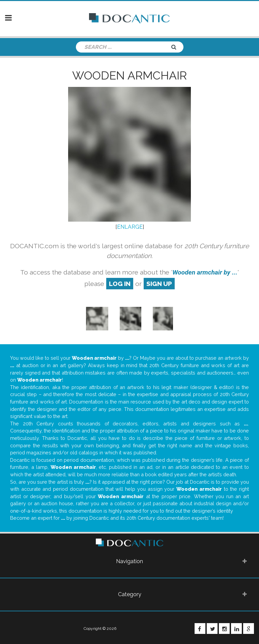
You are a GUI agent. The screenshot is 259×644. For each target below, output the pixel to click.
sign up (159, 284)
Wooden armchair (129, 75)
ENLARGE (130, 227)
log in (120, 284)
